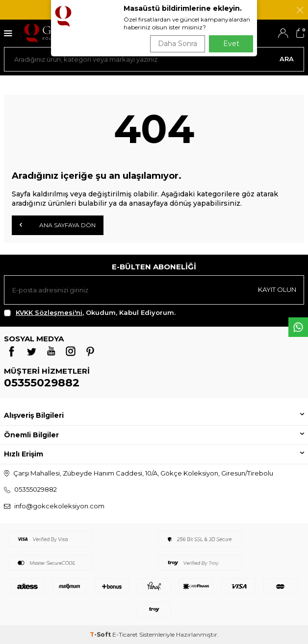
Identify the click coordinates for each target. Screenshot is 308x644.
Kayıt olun (277, 289)
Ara (287, 59)
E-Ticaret (125, 634)
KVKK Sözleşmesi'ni (49, 312)
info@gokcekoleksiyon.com (59, 506)
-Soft (101, 634)
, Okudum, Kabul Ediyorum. (90, 313)
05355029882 (42, 383)
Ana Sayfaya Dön (58, 225)
